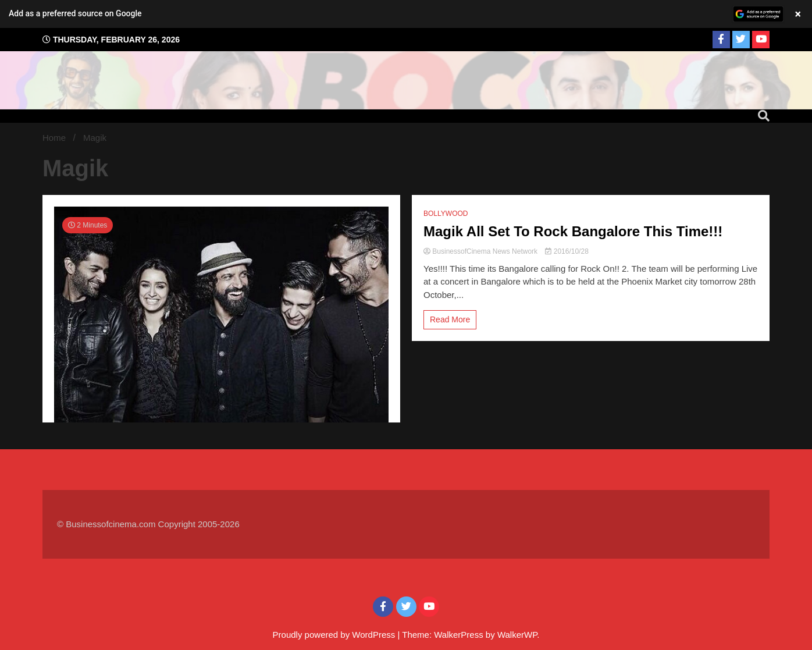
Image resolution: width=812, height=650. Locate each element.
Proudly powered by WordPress (335, 635)
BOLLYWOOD (446, 214)
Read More (450, 319)
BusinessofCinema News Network (481, 251)
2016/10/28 (567, 251)
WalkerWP (517, 635)
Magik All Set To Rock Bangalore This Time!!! (573, 231)
